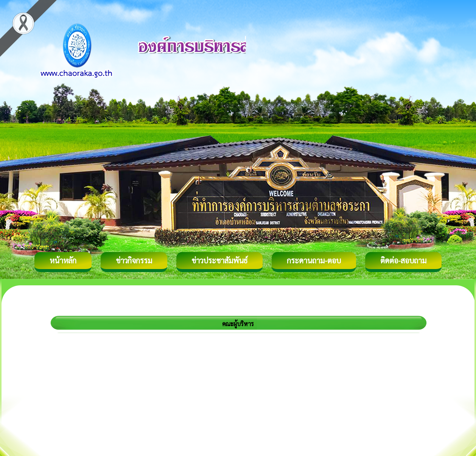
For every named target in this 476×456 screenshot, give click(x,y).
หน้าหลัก (63, 260)
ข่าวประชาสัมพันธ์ (219, 260)
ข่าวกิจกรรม (134, 260)
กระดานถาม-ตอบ (314, 260)
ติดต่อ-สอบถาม (403, 260)
